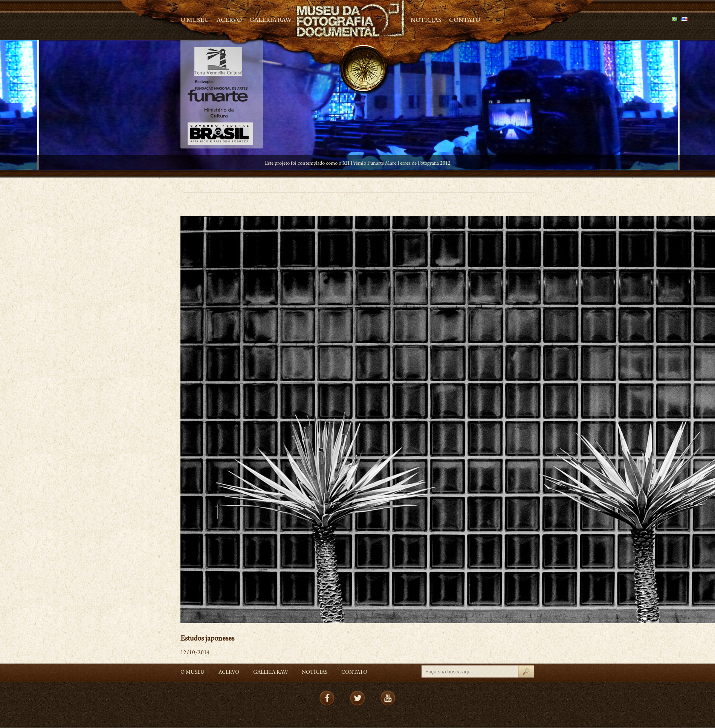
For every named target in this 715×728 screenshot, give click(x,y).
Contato (465, 21)
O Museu (195, 21)
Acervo (229, 21)
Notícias (426, 21)
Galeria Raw (270, 21)
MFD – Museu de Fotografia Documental (351, 19)
